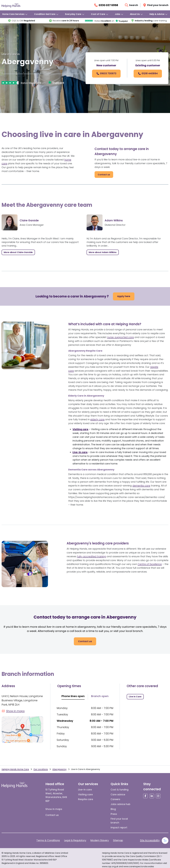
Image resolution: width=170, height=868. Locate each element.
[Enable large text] (165, 841)
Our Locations (41, 769)
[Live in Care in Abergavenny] (135, 697)
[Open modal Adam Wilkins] (103, 252)
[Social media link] (145, 796)
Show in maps (54, 809)
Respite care (86, 799)
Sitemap (118, 840)
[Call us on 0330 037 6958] (106, 5)
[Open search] (131, 5)
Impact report (119, 827)
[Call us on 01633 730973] (106, 74)
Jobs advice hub (120, 804)
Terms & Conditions (48, 840)
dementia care (141, 486)
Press (114, 814)
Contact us (52, 815)
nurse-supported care (120, 337)
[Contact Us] (104, 175)
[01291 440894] (148, 74)
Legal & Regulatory (75, 840)
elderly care (97, 419)
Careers (115, 799)
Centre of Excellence (150, 564)
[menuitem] (15, 14)
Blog (113, 809)
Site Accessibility (150, 840)
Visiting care (85, 794)
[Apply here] (124, 296)
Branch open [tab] (100, 696)
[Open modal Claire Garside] (18, 252)
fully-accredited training (92, 556)
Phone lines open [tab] (73, 696)
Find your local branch (119, 821)
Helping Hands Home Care (15, 769)
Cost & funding (120, 790)
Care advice (118, 794)
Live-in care (85, 790)
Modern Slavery (100, 840)
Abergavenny (59, 769)
